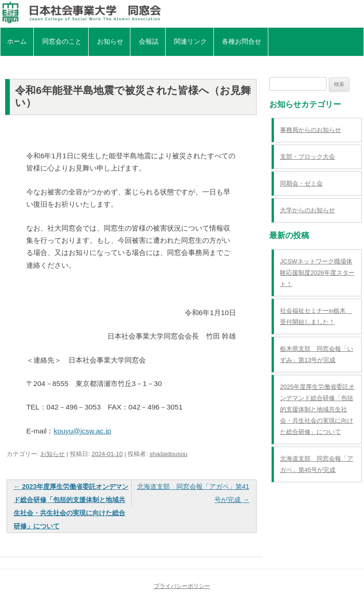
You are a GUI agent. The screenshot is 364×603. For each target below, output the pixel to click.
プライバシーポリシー (182, 586)
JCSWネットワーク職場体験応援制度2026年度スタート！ (317, 273)
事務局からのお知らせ (311, 130)
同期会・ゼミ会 (301, 183)
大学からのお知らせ (307, 210)
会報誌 (149, 41)
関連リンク (190, 41)
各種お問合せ (242, 41)
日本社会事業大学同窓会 (182, 13)
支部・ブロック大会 (307, 157)
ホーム (17, 41)
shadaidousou (168, 454)
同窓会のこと (62, 41)
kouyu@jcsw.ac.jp (82, 431)
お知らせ (110, 41)
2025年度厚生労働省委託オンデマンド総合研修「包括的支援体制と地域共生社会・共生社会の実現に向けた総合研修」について (317, 409)
